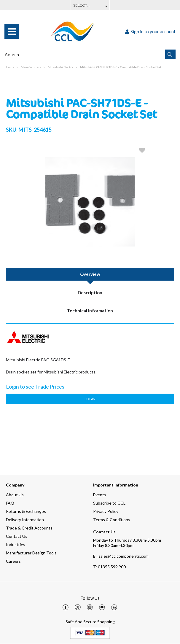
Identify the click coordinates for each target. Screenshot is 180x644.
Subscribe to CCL (109, 503)
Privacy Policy (106, 511)
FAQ (10, 503)
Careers (13, 561)
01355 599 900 (109, 567)
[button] (170, 54)
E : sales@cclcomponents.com (121, 556)
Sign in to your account (150, 31)
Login (90, 399)
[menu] (12, 31)
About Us (15, 495)
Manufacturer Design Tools (31, 553)
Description (90, 292)
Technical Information (90, 311)
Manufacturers (31, 67)
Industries (16, 544)
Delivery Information (25, 520)
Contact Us (17, 536)
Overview (90, 274)
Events (100, 495)
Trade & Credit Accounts (29, 528)
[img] (66, 607)
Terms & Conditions (112, 520)
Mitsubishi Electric (61, 67)
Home (10, 67)
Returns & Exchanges (26, 511)
